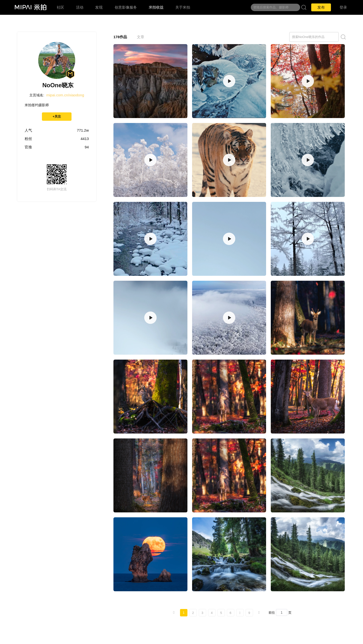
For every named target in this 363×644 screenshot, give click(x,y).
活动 (80, 7)
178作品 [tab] (120, 37)
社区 (60, 7)
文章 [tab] (141, 37)
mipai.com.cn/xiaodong (65, 95)
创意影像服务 (126, 7)
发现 (99, 7)
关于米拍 (183, 7)
